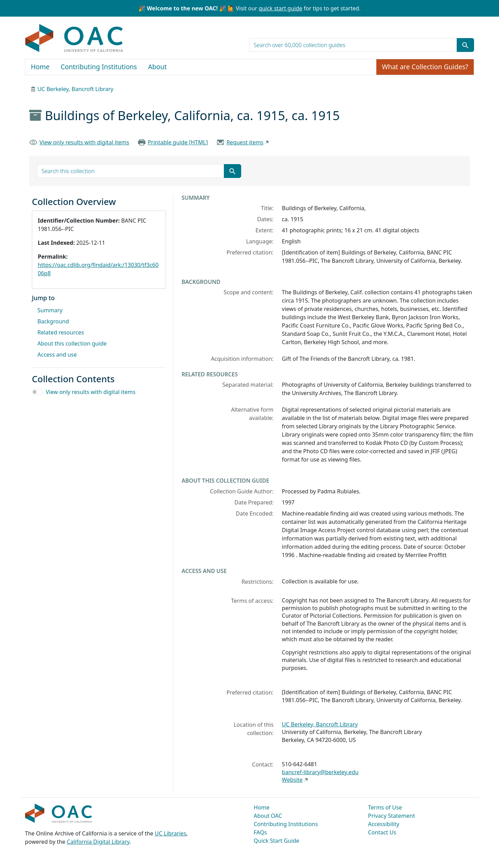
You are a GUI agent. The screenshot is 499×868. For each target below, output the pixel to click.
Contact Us (382, 832)
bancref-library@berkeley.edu (320, 772)
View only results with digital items (84, 142)
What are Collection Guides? (425, 67)
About (157, 67)
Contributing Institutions (99, 67)
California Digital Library (98, 842)
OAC (74, 38)
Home (40, 67)
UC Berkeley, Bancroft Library (75, 89)
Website (292, 780)
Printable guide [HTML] (178, 142)
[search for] (353, 45)
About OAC (268, 816)
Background (53, 321)
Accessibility (384, 824)
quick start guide (280, 8)
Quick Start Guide (277, 841)
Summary (50, 310)
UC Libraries (171, 833)
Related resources (61, 332)
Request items (245, 142)
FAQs (260, 832)
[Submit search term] (465, 45)
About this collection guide (72, 343)
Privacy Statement (392, 816)
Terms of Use (385, 807)
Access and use (57, 355)
